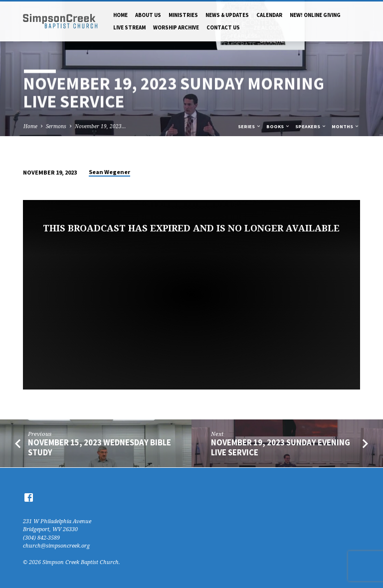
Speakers (311, 126)
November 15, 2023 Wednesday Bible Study (99, 447)
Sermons (56, 126)
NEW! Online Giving (315, 15)
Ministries (183, 15)
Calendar (269, 15)
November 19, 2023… (100, 126)
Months (346, 126)
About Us (148, 15)
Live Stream (129, 27)
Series (250, 126)
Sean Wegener (109, 172)
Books (278, 126)
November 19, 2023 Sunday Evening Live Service (281, 447)
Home (120, 15)
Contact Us (223, 27)
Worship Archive (176, 27)
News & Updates (227, 15)
